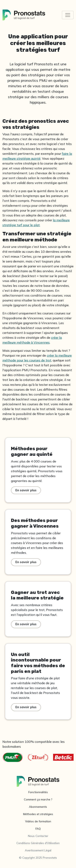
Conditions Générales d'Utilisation (38, 843)
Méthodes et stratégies (38, 814)
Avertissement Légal (38, 850)
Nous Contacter (38, 836)
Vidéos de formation (38, 821)
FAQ (38, 829)
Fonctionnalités (38, 792)
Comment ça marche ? (38, 799)
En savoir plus (26, 490)
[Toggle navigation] (68, 15)
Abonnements (38, 807)
